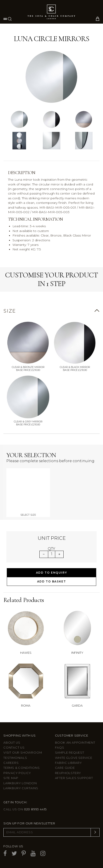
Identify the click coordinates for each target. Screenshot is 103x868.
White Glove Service (74, 758)
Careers (11, 763)
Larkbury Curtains (21, 788)
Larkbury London (20, 783)
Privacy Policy (17, 773)
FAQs (60, 748)
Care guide (65, 768)
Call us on (25, 809)
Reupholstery (68, 773)
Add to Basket (52, 581)
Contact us (14, 748)
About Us (12, 743)
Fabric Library (68, 763)
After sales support (74, 778)
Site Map (11, 778)
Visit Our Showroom (23, 753)
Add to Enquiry (51, 573)
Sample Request (70, 753)
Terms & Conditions (22, 768)
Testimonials (15, 758)
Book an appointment (75, 743)
